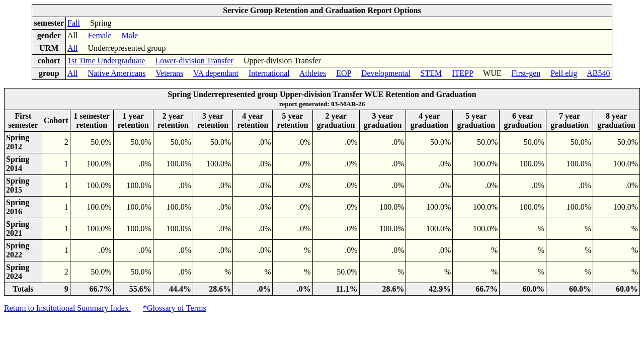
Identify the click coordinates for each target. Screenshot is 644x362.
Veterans (169, 73)
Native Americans (116, 73)
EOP (344, 73)
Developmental (386, 73)
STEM (431, 73)
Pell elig (564, 73)
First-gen (526, 73)
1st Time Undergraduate (106, 61)
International (269, 73)
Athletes (313, 73)
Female (99, 35)
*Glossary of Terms (175, 308)
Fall (74, 23)
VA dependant (216, 73)
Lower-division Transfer (194, 61)
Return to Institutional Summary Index (67, 308)
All (72, 48)
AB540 (598, 73)
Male (130, 35)
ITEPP (462, 73)
